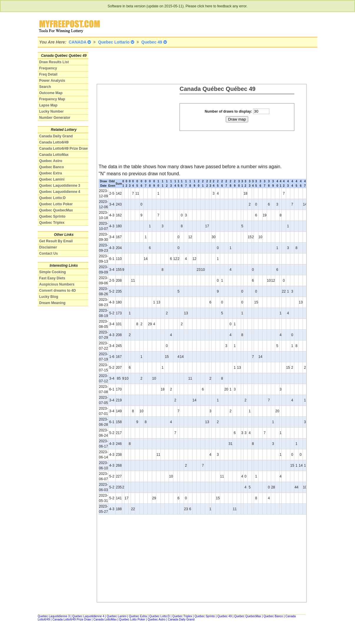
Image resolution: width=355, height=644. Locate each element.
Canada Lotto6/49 (54, 142)
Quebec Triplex (52, 223)
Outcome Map (51, 93)
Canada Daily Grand (56, 136)
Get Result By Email (56, 241)
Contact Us (48, 253)
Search (45, 87)
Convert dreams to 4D (58, 291)
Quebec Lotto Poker (56, 204)
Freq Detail (48, 74)
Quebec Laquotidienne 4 (60, 192)
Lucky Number (51, 111)
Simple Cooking (53, 272)
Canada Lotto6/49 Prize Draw (63, 149)
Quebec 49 (224, 616)
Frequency (48, 68)
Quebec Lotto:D (52, 198)
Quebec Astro (51, 161)
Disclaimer (48, 247)
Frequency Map (52, 99)
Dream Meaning (52, 303)
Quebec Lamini (52, 179)
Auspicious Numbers (57, 284)
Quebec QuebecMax (56, 210)
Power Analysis (52, 81)
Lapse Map (48, 105)
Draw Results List (54, 62)
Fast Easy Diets (52, 278)
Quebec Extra (50, 173)
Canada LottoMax (54, 155)
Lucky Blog (49, 297)
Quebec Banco (52, 167)
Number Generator (55, 118)
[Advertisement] (204, 65)
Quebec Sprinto (52, 216)
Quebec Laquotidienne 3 (60, 186)
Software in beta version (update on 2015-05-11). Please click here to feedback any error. (178, 6)
